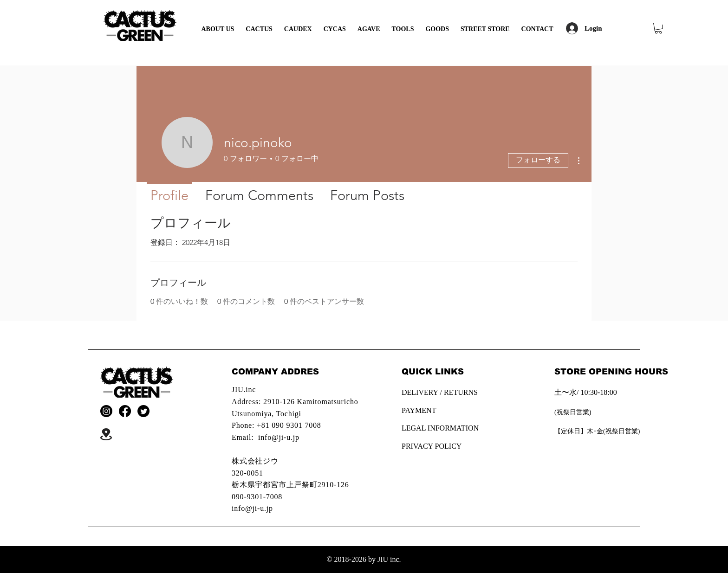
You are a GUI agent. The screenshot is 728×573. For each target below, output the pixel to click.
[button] (658, 28)
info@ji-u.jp (279, 437)
